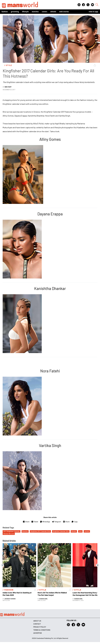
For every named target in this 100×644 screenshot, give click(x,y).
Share (26, 522)
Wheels (53, 12)
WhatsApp (45, 522)
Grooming (15, 12)
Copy (74, 522)
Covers (44, 12)
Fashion (5, 12)
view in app (93, 12)
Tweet (35, 522)
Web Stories (64, 12)
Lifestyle (25, 12)
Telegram (56, 522)
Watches (35, 12)
